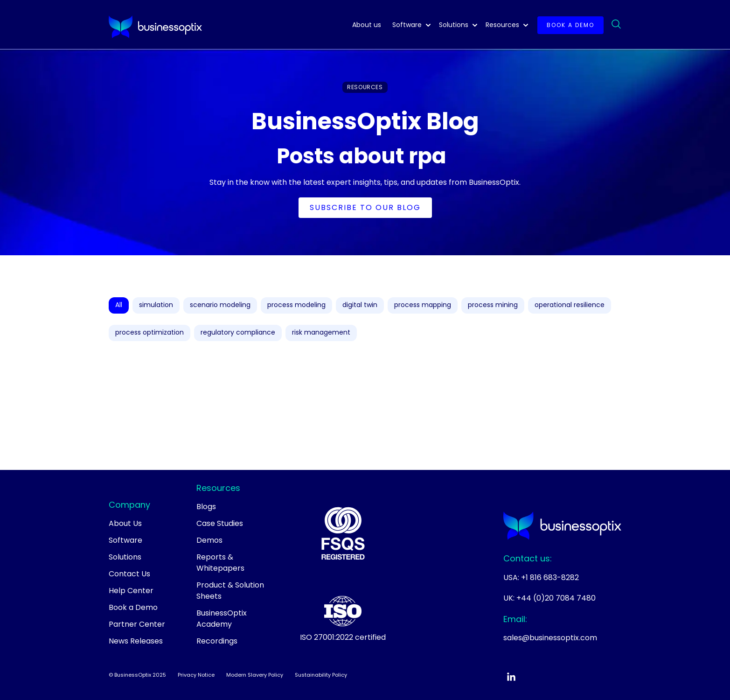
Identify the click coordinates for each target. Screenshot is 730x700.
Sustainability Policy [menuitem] (321, 675)
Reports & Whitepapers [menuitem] (220, 563)
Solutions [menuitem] (125, 557)
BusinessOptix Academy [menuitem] (222, 619)
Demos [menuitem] (209, 540)
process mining (493, 305)
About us (367, 25)
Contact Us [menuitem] (129, 574)
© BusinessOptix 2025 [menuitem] (137, 675)
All (119, 305)
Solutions (454, 25)
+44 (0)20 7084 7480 (556, 598)
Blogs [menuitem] (206, 507)
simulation (156, 305)
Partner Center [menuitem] (137, 624)
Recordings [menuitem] (217, 641)
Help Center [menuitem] (131, 591)
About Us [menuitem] (125, 523)
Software (407, 25)
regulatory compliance (238, 332)
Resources (502, 25)
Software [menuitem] (125, 540)
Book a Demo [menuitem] (133, 607)
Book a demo (570, 25)
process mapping (423, 305)
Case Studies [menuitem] (220, 523)
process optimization (149, 332)
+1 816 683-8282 (550, 577)
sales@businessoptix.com (550, 638)
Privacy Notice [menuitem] (196, 675)
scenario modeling (220, 305)
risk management (321, 332)
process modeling (296, 305)
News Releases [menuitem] (136, 641)
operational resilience (570, 305)
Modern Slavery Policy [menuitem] (255, 675)
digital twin (360, 305)
